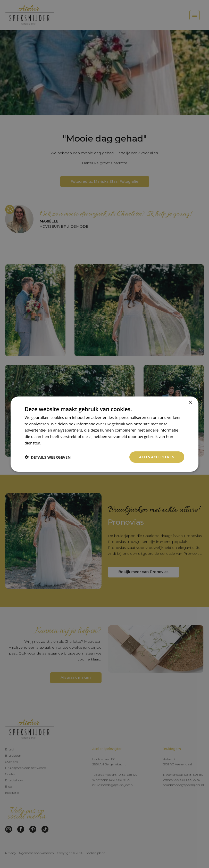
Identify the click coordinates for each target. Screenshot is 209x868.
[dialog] (105, 434)
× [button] (190, 402)
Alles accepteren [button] (157, 457)
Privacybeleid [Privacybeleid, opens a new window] (54, 443)
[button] (48, 457)
